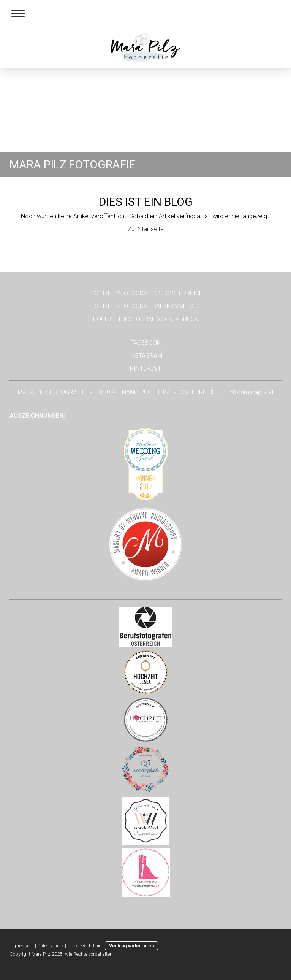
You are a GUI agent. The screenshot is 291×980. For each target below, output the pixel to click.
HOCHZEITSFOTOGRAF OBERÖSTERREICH (146, 293)
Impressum (22, 946)
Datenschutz (51, 946)
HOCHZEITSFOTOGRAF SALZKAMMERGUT (146, 306)
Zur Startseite (146, 229)
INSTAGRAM (145, 356)
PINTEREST (145, 369)
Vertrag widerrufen (131, 946)
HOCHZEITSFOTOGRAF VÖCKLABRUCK (146, 319)
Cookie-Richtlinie (84, 946)
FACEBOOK (146, 343)
